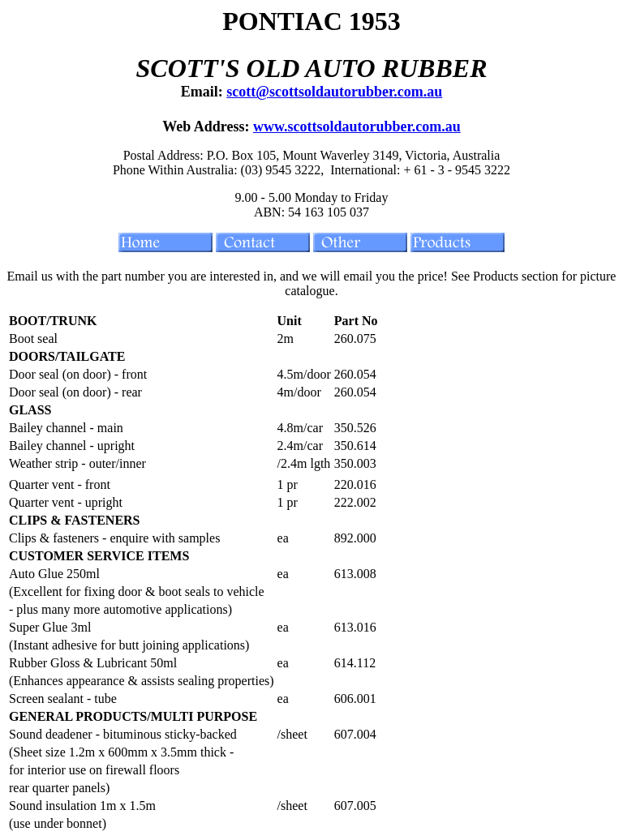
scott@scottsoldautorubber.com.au (334, 92)
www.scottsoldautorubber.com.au (357, 126)
